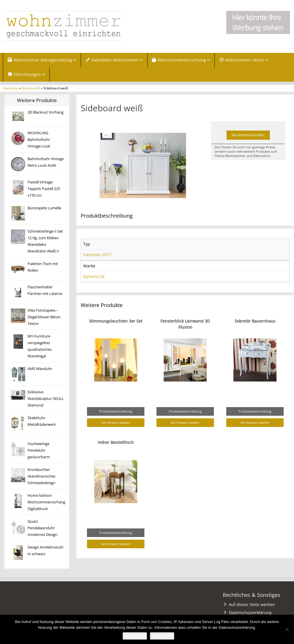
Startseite (11, 88)
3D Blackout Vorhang (46, 112)
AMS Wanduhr (40, 369)
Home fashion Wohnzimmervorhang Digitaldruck (46, 502)
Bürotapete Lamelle (44, 208)
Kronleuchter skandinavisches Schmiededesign (41, 476)
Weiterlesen (162, 636)
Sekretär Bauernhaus (255, 321)
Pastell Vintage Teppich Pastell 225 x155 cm (44, 189)
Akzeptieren (135, 636)
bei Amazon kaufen (248, 135)
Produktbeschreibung (116, 411)
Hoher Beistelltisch (116, 442)
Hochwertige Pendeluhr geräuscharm (39, 450)
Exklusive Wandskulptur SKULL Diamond (46, 399)
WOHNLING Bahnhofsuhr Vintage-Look (39, 140)
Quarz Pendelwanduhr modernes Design (42, 528)
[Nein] (287, 629)
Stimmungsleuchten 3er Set (116, 321)
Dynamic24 (31, 88)
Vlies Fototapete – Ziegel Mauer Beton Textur (44, 317)
